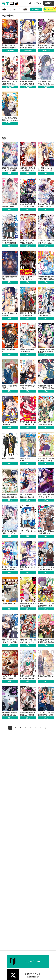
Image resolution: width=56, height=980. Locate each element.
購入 (10, 173)
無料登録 (49, 3)
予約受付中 (10, 51)
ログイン (38, 3)
